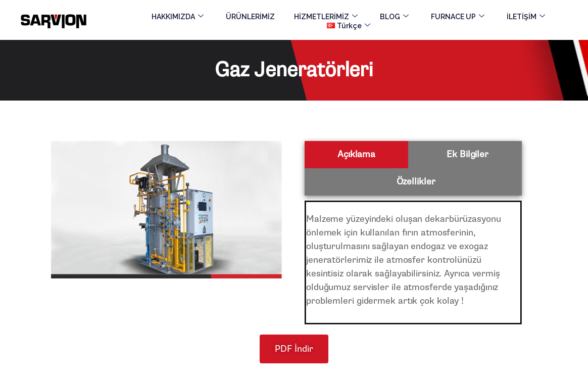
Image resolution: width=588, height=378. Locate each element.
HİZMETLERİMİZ (326, 17)
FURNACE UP (458, 17)
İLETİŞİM (526, 17)
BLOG (394, 17)
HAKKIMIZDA (178, 17)
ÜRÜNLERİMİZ (250, 17)
